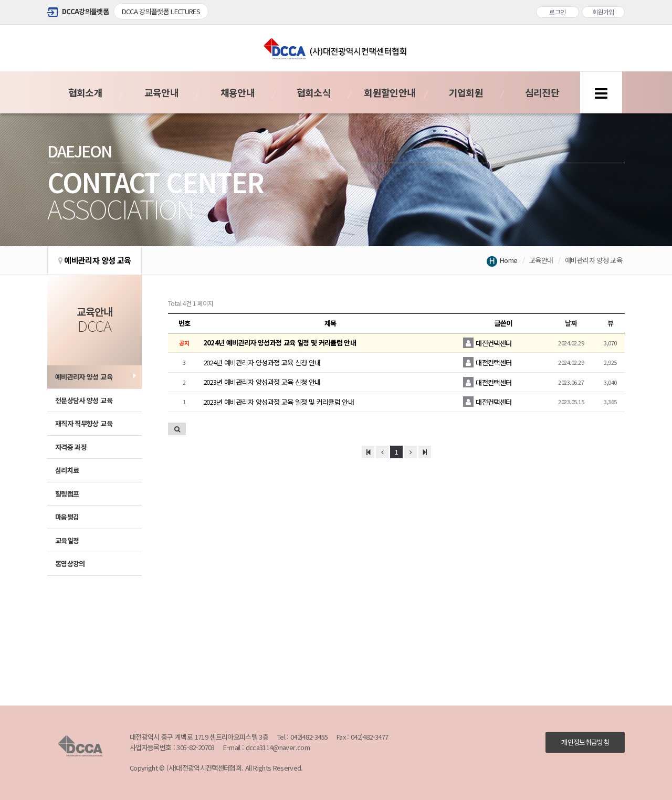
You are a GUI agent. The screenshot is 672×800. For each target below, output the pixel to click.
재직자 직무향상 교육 (84, 423)
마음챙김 (67, 517)
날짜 (571, 323)
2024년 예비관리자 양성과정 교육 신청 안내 (262, 362)
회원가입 (603, 12)
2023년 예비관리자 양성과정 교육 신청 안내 (262, 382)
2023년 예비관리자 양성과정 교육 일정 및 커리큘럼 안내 (279, 402)
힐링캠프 (67, 494)
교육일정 (67, 540)
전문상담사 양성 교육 (84, 400)
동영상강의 (70, 564)
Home (508, 260)
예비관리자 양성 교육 (84, 377)
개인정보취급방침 (585, 742)
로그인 (557, 12)
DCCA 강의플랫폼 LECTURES (161, 11)
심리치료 (67, 470)
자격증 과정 (71, 447)
